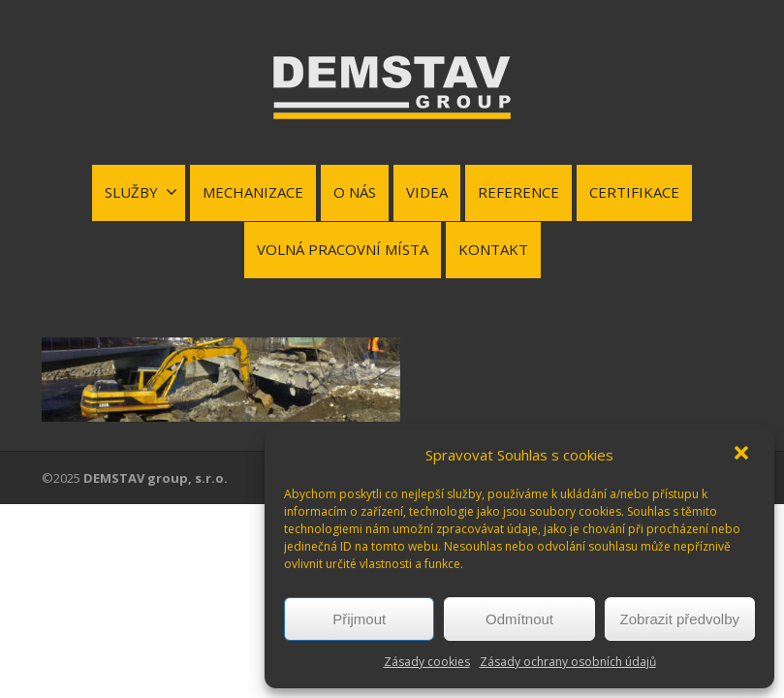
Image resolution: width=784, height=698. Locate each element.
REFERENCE (518, 192)
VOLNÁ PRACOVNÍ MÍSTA (343, 249)
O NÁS (355, 192)
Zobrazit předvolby (680, 619)
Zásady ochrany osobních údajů (568, 662)
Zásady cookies (427, 662)
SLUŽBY (141, 192)
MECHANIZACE (253, 192)
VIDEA (427, 192)
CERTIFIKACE (634, 192)
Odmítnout (519, 619)
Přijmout (359, 619)
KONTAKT (493, 249)
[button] (743, 455)
